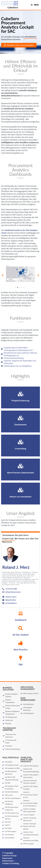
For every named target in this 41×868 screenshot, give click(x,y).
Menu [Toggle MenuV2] (35, 5)
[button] (3, 275)
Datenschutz (8, 861)
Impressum (7, 858)
